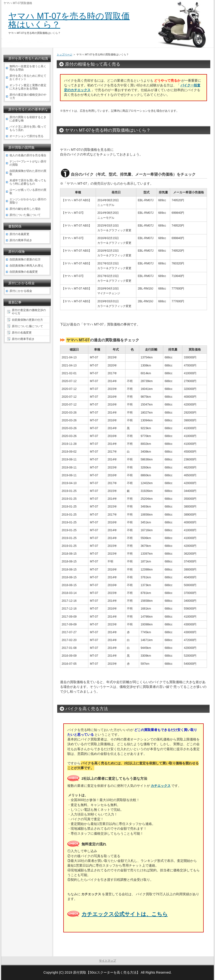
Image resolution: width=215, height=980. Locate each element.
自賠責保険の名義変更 (24, 272)
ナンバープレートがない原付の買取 (28, 163)
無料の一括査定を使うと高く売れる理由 (28, 68)
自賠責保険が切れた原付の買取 (28, 173)
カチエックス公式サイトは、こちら (125, 914)
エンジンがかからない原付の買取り (28, 201)
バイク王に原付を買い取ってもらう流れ (28, 128)
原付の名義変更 (19, 234)
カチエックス (161, 786)
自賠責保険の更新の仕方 (25, 259)
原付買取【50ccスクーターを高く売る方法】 (106, 972)
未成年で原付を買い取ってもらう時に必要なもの (28, 182)
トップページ (64, 54)
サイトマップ (107, 961)
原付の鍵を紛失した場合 (25, 209)
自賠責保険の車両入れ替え (26, 266)
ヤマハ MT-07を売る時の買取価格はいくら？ (69, 20)
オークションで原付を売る (26, 136)
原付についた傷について (25, 215)
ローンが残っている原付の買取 (28, 192)
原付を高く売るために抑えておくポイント (28, 77)
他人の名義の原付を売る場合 (28, 155)
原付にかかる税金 (21, 291)
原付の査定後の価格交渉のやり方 (28, 96)
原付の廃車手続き (21, 240)
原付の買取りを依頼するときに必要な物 (28, 119)
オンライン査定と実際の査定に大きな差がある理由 (28, 87)
